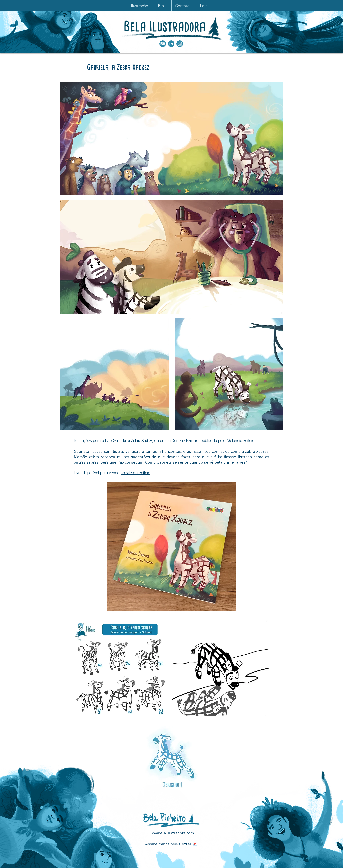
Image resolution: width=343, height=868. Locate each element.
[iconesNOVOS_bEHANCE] (163, 44)
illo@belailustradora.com (171, 833)
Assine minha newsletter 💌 (171, 844)
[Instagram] (180, 44)
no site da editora (135, 473)
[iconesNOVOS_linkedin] (171, 44)
